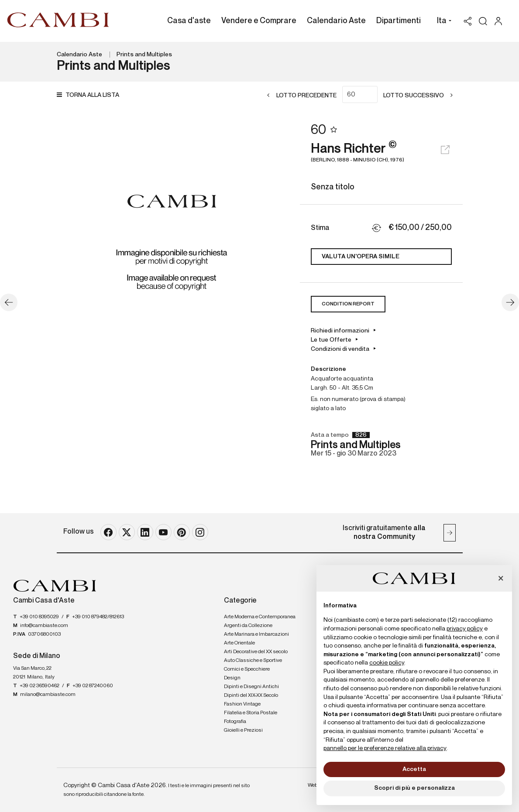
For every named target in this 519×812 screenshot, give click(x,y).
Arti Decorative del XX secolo (256, 652)
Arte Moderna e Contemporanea (260, 617)
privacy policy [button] (465, 629)
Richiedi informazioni (340, 331)
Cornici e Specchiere (247, 669)
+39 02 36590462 (40, 686)
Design (232, 678)
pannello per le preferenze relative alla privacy (385, 748)
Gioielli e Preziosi (243, 730)
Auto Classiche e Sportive (253, 661)
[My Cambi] (500, 21)
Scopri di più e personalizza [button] (414, 788)
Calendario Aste (79, 55)
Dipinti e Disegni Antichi (251, 687)
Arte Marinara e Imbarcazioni (256, 634)
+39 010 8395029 (39, 617)
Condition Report (348, 304)
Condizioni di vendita (340, 349)
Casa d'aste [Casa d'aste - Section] (189, 21)
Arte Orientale (239, 643)
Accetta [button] (414, 769)
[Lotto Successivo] (421, 96)
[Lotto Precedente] (299, 96)
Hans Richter (381, 153)
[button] (442, 22)
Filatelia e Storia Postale (251, 713)
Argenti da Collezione (248, 626)
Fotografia (235, 722)
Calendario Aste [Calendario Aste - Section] (336, 21)
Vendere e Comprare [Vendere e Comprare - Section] (259, 21)
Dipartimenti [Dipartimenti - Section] (399, 21)
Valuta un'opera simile (361, 257)
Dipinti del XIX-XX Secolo (251, 696)
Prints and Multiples (144, 55)
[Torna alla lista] (90, 95)
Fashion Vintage (242, 704)
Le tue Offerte (331, 340)
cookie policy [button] (387, 663)
